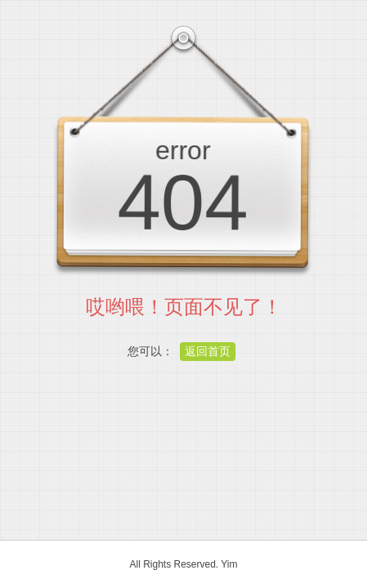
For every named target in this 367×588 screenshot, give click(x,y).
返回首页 (208, 351)
